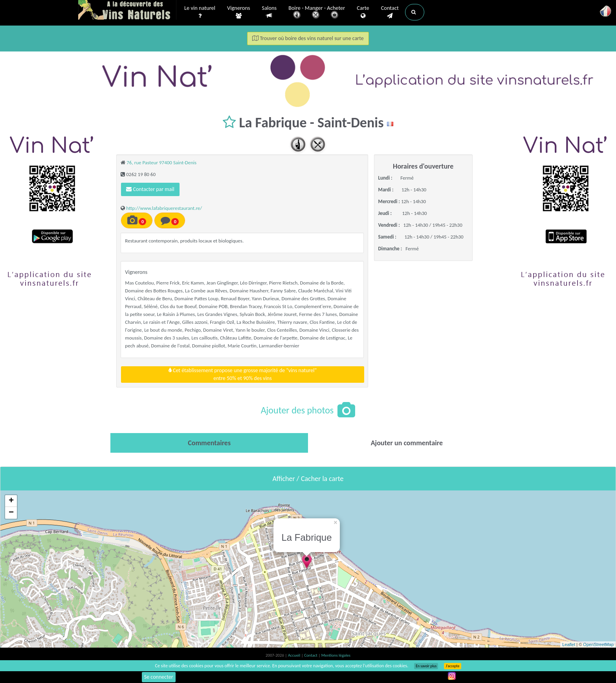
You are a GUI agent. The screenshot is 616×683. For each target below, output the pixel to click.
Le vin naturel (200, 12)
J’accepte (452, 666)
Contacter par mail (150, 189)
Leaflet (569, 644)
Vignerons (239, 12)
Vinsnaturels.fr (127, 11)
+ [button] (11, 501)
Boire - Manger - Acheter (317, 13)
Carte (363, 12)
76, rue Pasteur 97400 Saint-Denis (161, 162)
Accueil (295, 655)
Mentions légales (336, 655)
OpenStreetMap (598, 644)
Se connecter (159, 677)
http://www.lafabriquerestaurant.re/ (164, 208)
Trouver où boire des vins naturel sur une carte (308, 38)
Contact (390, 12)
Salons (269, 12)
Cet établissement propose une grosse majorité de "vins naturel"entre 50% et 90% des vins (243, 374)
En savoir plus (426, 666)
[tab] (209, 443)
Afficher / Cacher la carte (308, 479)
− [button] (11, 513)
